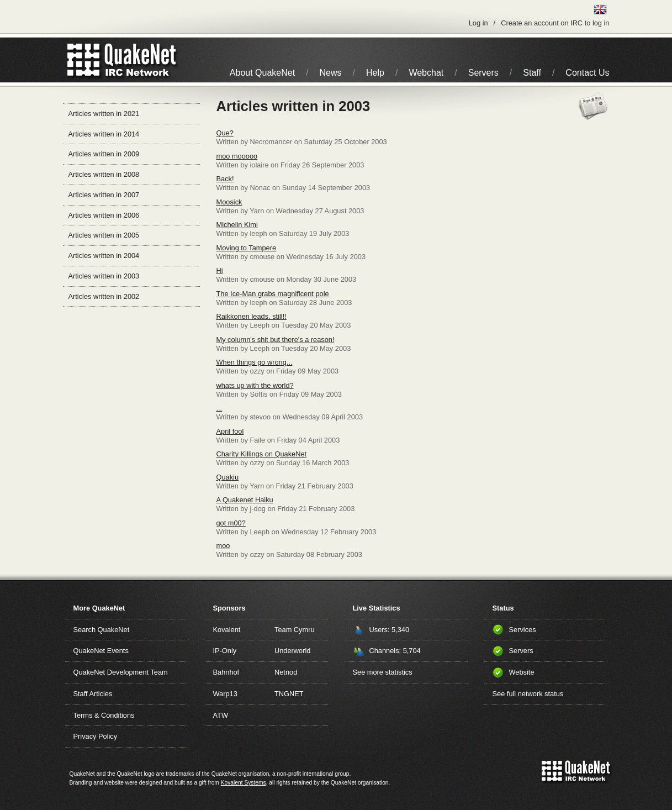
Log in (478, 23)
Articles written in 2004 (104, 256)
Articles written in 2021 (104, 114)
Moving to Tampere (247, 248)
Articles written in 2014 (104, 134)
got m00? (231, 523)
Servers (483, 73)
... (219, 408)
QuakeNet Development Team (121, 672)
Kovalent (227, 630)
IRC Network (142, 60)
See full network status (528, 694)
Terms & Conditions (104, 715)
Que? (225, 133)
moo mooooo (237, 156)
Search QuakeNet (102, 630)
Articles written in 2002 (104, 296)
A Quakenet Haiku (245, 500)
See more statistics (383, 672)
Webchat (426, 73)
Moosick (229, 202)
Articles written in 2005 (104, 235)
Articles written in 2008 (104, 174)
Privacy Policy (96, 736)
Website (522, 672)
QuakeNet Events (101, 651)
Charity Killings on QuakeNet (262, 454)
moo (223, 546)
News (331, 73)
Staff (532, 73)
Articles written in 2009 (104, 154)
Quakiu (228, 477)
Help (375, 73)
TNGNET (289, 694)
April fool (230, 431)
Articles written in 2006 (104, 215)
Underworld (292, 651)
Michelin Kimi (237, 225)
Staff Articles (93, 694)
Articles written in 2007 (104, 195)
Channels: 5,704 (395, 651)
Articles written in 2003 (104, 276)
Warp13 (225, 694)
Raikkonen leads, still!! (252, 316)
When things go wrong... (255, 362)
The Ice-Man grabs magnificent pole (273, 294)
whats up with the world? (255, 385)
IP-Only (225, 651)
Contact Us (587, 73)
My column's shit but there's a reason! (276, 340)
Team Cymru (295, 630)
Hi (220, 270)
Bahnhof (226, 672)
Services (523, 630)
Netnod (286, 672)
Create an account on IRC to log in (555, 23)
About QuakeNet (262, 73)
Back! (225, 179)
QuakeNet (84, 60)
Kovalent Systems (244, 783)
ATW (221, 715)
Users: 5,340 (390, 630)
